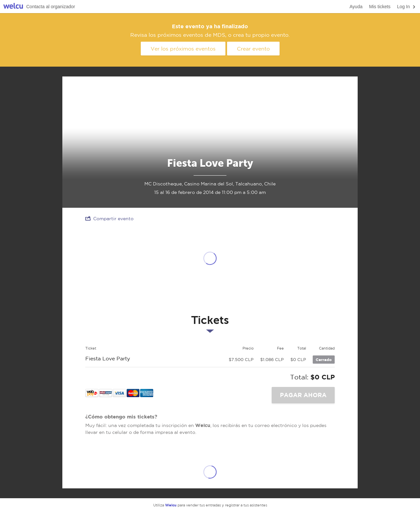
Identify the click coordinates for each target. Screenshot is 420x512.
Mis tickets (380, 7)
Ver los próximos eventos (183, 49)
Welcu (13, 7)
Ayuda (356, 7)
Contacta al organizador (51, 7)
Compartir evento (109, 218)
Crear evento (253, 49)
